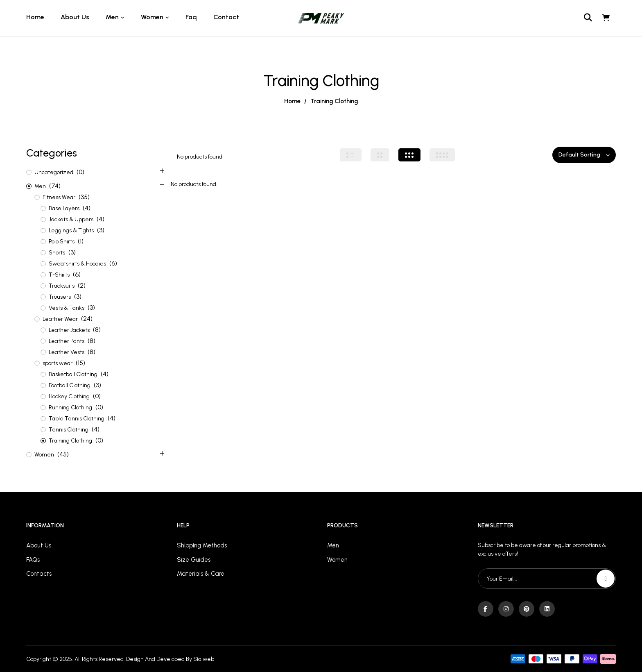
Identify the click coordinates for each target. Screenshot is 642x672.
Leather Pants (67, 341)
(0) (80, 172)
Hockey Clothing (69, 396)
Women (44, 455)
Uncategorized (54, 172)
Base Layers (64, 208)
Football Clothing (70, 385)
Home (292, 101)
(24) (87, 319)
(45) (63, 454)
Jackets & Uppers (71, 219)
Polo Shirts (62, 242)
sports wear (58, 363)
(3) (101, 230)
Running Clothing (70, 408)
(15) (80, 363)
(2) (82, 285)
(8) (97, 330)
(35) (84, 197)
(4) (87, 208)
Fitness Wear (59, 197)
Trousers (60, 297)
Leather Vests (67, 352)
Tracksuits (62, 286)
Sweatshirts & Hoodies (77, 264)
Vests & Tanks (67, 308)
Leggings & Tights (71, 230)
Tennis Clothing (69, 430)
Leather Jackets (69, 330)
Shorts (57, 253)
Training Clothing (70, 441)
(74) (55, 186)
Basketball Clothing (73, 374)
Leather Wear (60, 319)
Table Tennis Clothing (77, 419)
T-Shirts (59, 275)
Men (40, 186)
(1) (81, 241)
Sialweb (204, 659)
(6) (113, 263)
